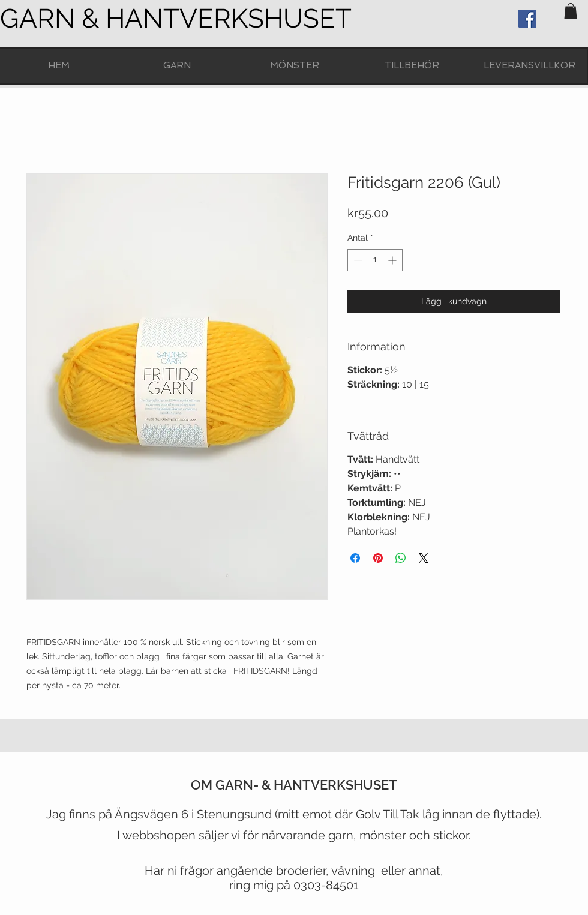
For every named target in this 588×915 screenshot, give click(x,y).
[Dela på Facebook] (355, 558)
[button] (571, 11)
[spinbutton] (375, 260)
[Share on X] (424, 558)
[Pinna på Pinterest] (378, 558)
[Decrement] (357, 260)
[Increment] (393, 260)
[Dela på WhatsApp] (401, 558)
